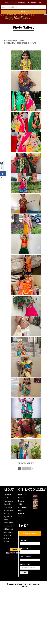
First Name (24, 540)
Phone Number (25, 557)
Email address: (25, 564)
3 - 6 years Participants (14, 41)
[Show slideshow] (26, 463)
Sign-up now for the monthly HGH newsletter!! (23, 3)
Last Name (24, 548)
